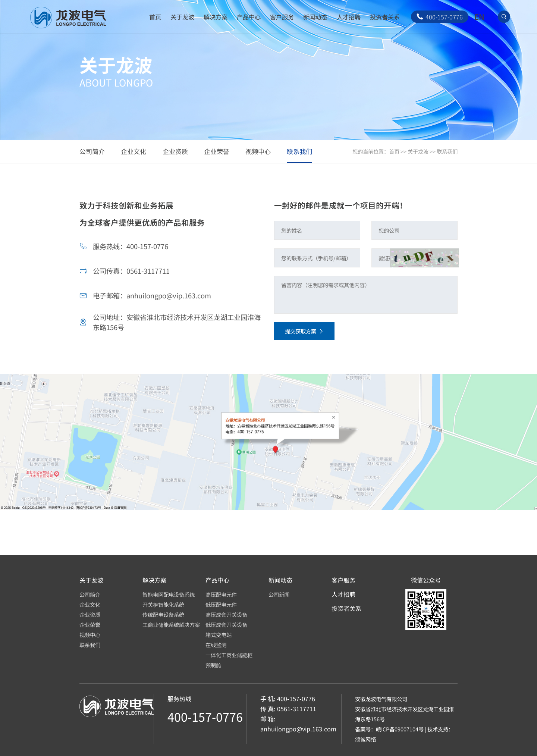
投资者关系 (385, 17)
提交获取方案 (304, 331)
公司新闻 (279, 594)
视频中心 (90, 635)
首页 (155, 17)
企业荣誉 (90, 625)
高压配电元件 (221, 594)
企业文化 (90, 604)
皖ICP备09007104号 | (402, 729)
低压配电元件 (221, 604)
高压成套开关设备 (226, 614)
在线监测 (216, 645)
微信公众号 (426, 580)
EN (479, 17)
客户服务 (282, 17)
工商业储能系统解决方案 (171, 625)
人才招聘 (349, 17)
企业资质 (90, 614)
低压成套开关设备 (226, 625)
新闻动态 (315, 17)
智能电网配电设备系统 (169, 594)
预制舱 (213, 665)
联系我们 (447, 151)
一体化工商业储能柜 (229, 655)
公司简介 (90, 594)
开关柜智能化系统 (163, 604)
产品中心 (249, 17)
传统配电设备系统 (163, 614)
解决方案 (216, 17)
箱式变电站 (219, 635)
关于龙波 (182, 17)
